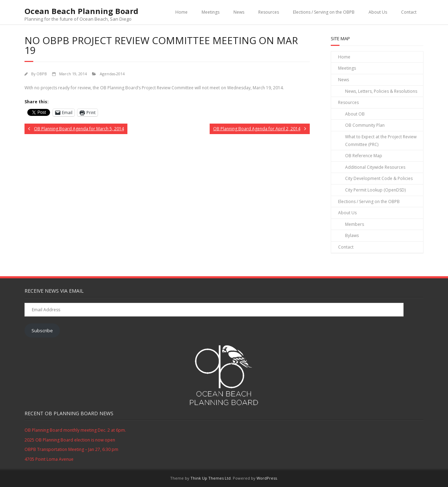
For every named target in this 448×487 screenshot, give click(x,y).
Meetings (211, 12)
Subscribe (42, 331)
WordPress (267, 478)
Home (181, 12)
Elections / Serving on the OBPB (324, 12)
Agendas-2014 (112, 74)
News (239, 12)
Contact (409, 12)
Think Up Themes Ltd (211, 478)
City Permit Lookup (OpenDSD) (375, 190)
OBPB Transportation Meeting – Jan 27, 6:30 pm (71, 449)
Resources (269, 12)
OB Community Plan (365, 125)
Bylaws (352, 235)
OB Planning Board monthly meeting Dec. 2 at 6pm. (75, 430)
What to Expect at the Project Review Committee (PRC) (381, 141)
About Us (378, 12)
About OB (355, 114)
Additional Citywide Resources (375, 167)
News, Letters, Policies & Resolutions (381, 91)
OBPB (42, 74)
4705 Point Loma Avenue (49, 459)
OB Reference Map (364, 156)
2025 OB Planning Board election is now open (70, 440)
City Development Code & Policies (379, 178)
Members (355, 224)
